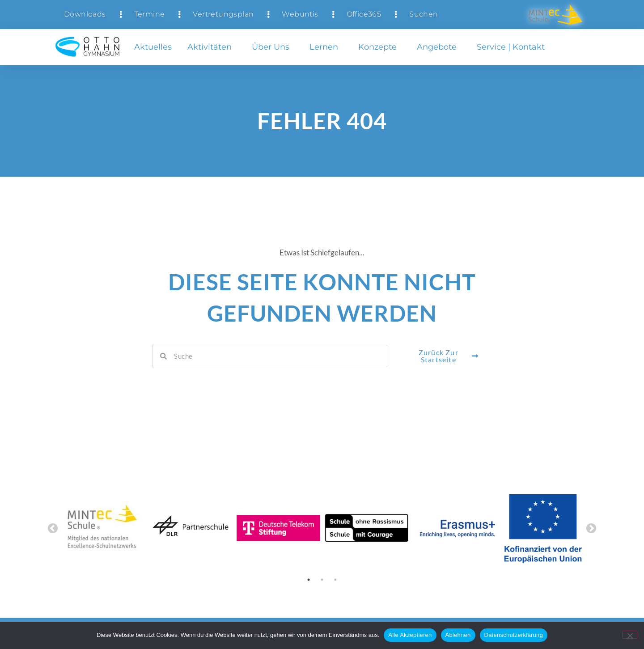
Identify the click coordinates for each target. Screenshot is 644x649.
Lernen (326, 47)
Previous (53, 529)
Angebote (439, 47)
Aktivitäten (212, 47)
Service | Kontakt (513, 47)
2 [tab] (322, 580)
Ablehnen (458, 635)
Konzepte (380, 47)
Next (591, 529)
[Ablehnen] (630, 635)
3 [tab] (335, 580)
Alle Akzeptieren (410, 635)
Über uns (273, 47)
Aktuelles (153, 47)
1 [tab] (309, 580)
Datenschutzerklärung (514, 635)
